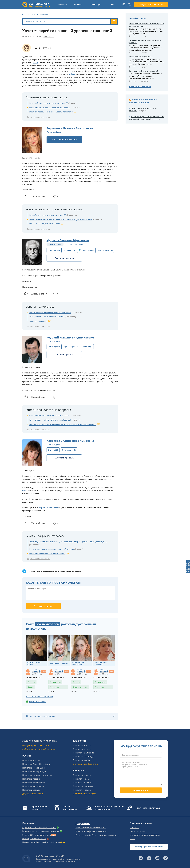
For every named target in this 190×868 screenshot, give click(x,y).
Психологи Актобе (82, 760)
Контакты (135, 828)
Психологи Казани (31, 779)
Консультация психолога (151, 4)
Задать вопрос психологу (64, 140)
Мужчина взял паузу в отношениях (44, 224)
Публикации (95, 4)
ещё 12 (96, 691)
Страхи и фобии (80, 687)
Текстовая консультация (148, 808)
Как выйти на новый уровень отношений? (47, 215)
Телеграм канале (74, 571)
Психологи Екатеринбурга (35, 772)
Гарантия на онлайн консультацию (39, 828)
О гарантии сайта (38, 702)
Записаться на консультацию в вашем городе (109, 808)
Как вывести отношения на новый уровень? (145, 41)
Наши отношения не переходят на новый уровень (51, 549)
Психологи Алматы (82, 745)
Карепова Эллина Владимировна (70, 441)
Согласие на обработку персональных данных (97, 835)
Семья (30, 687)
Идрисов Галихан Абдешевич (68, 240)
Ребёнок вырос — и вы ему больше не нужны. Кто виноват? (146, 118)
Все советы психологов (140, 86)
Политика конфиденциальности (91, 831)
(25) (88, 250)
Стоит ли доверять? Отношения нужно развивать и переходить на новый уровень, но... (68, 542)
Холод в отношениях (38, 321)
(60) (53, 450)
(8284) (54, 250)
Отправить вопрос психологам (145, 835)
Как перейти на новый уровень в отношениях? (50, 107)
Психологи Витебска (83, 783)
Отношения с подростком (141, 57)
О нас (111, 4)
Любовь (31, 682)
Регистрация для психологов (149, 847)
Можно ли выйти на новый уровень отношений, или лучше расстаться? (61, 219)
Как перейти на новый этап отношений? (47, 317)
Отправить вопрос (141, 790)
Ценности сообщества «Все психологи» (41, 842)
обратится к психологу (49, 508)
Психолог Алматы (76, 244)
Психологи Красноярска (34, 783)
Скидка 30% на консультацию (37, 835)
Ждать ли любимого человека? (143, 71)
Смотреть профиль (64, 258)
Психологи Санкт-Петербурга (36, 764)
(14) (105, 250)
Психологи (62, 4)
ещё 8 (51, 691)
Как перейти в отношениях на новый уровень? (50, 415)
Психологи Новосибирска (34, 768)
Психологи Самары (31, 790)
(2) (71, 347)
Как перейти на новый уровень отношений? (48, 103)
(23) (69, 250)
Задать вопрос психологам (38, 117)
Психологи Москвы (31, 760)
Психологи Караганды (84, 757)
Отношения (49, 36)
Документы (83, 823)
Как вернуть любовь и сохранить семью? (47, 553)
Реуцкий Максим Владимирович (70, 337)
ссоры (36, 62)
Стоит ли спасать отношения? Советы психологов (51, 112)
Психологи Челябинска (33, 786)
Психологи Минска (82, 775)
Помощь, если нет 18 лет (34, 839)
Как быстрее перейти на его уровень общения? (50, 420)
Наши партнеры (138, 831)
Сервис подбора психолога (39, 808)
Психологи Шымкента (84, 753)
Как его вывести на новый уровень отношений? (50, 312)
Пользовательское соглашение (91, 828)
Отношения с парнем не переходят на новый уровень (146, 25)
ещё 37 (29, 691)
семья (25, 490)
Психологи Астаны (82, 749)
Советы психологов (40, 14)
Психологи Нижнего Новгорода (37, 775)
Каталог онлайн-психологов (39, 697)
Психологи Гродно (82, 790)
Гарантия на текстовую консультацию (41, 831)
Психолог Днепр (54, 132)
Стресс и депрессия (55, 687)
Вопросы (78, 4)
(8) (69, 450)
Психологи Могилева (83, 786)
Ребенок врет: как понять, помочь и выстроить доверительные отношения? (63, 424)
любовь (72, 74)
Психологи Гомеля (82, 779)
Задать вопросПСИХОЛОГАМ (188, 566)
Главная (26, 14)
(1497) (54, 347)
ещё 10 (74, 691)
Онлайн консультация (70, 808)
